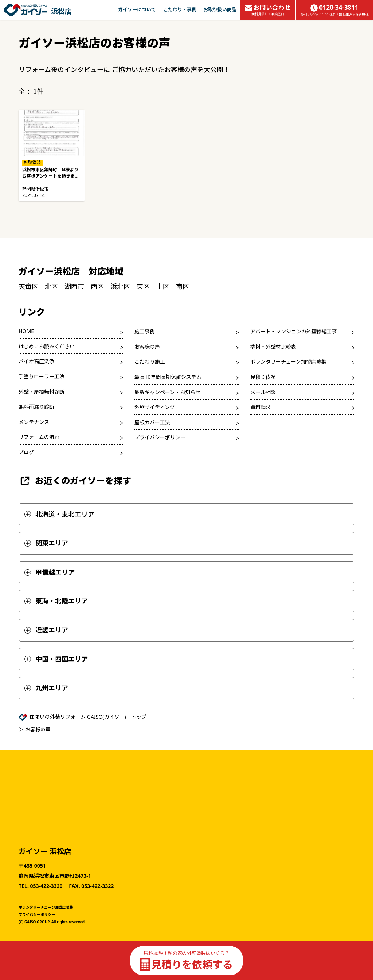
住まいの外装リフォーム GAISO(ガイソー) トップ (88, 717)
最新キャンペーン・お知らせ (167, 392)
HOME (26, 331)
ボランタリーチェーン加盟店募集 (288, 362)
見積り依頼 (263, 377)
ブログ (26, 452)
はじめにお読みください (47, 346)
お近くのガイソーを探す (75, 481)
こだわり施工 (150, 362)
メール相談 (263, 392)
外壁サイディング (155, 407)
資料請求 (260, 407)
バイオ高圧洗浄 (36, 361)
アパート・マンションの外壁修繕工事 (294, 331)
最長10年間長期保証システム (168, 377)
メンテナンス (34, 422)
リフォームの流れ (39, 437)
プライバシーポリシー (160, 437)
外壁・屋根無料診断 (42, 392)
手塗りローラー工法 (42, 376)
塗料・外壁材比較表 (273, 347)
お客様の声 (147, 347)
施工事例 (145, 331)
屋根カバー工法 (152, 422)
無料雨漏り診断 (36, 407)
